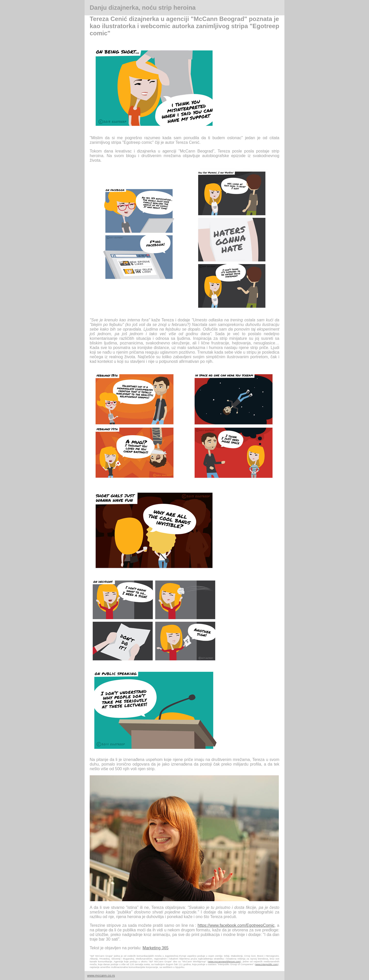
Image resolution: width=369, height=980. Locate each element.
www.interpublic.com (267, 964)
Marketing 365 (155, 948)
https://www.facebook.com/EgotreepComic (236, 925)
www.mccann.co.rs (101, 976)
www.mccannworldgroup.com (224, 961)
